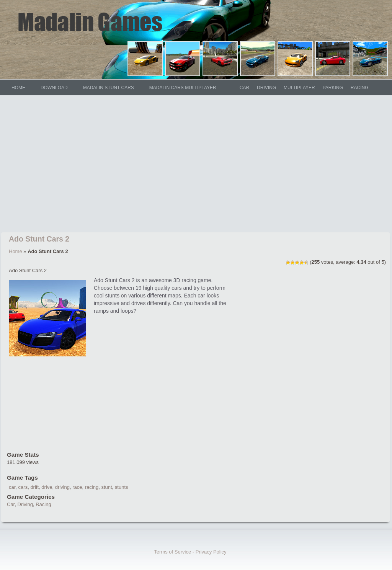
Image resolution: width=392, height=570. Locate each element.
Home (16, 251)
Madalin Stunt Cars (109, 88)
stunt (106, 487)
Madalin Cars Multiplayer (183, 88)
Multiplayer (299, 88)
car (12, 487)
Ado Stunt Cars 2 (39, 239)
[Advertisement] (196, 165)
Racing (360, 88)
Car (244, 88)
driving (62, 487)
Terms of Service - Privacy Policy (190, 552)
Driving (266, 88)
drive (47, 487)
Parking (333, 88)
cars (23, 487)
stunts (122, 487)
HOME (18, 88)
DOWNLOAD (54, 88)
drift (34, 487)
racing (92, 487)
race (77, 487)
